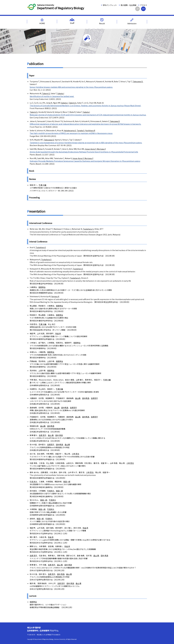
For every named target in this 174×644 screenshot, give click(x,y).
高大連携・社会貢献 (128, 5)
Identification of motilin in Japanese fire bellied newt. (52, 96)
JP (138, 9)
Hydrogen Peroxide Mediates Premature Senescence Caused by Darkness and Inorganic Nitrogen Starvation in (85, 161)
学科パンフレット (110, 5)
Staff (72, 21)
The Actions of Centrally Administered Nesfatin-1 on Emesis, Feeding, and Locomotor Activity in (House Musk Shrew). (85, 106)
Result (102, 22)
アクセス (143, 5)
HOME (42, 21)
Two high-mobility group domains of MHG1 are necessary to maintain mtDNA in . (71, 133)
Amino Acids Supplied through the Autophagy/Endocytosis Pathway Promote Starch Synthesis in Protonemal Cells (84, 152)
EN (143, 9)
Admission (132, 22)
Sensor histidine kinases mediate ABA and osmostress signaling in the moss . (71, 87)
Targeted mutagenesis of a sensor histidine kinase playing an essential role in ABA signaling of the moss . (86, 143)
